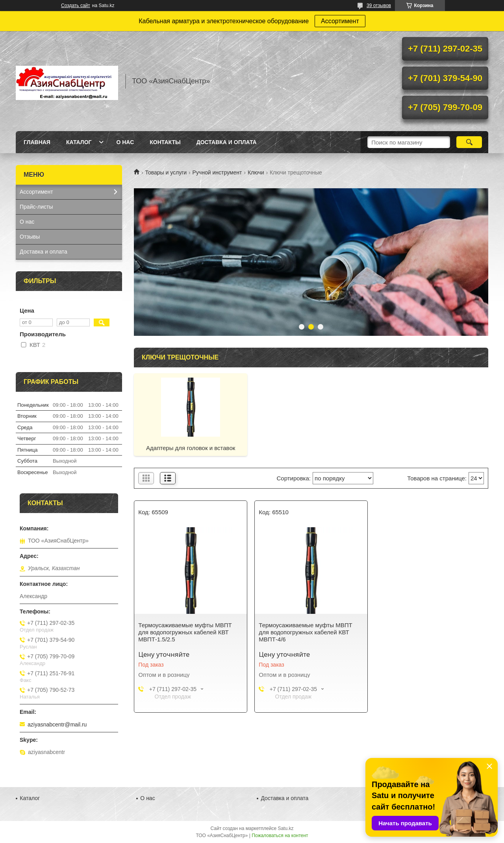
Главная (37, 142)
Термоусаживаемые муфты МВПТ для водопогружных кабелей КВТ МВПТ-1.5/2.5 (185, 632)
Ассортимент (340, 21)
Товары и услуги (166, 172)
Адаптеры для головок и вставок (191, 448)
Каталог (79, 142)
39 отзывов (379, 6)
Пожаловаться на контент (280, 836)
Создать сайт (76, 6)
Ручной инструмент (217, 172)
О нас (125, 142)
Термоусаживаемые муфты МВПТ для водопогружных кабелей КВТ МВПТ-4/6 (305, 632)
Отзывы (30, 237)
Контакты (165, 142)
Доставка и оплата (227, 142)
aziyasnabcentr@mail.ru (57, 724)
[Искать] (469, 142)
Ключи (256, 172)
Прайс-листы (36, 207)
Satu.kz (285, 828)
